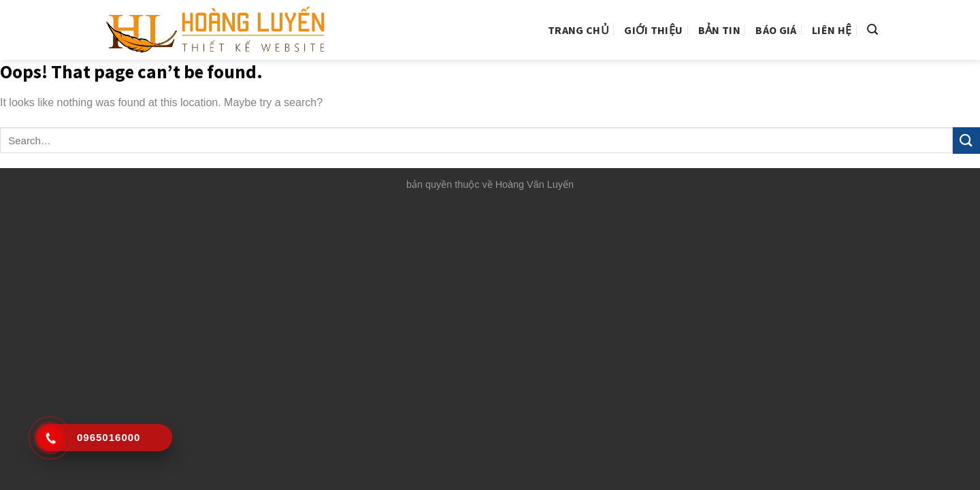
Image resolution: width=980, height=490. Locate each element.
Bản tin (719, 30)
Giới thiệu (653, 30)
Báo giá (776, 30)
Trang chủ (578, 30)
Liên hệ (832, 30)
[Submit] (966, 141)
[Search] (872, 30)
